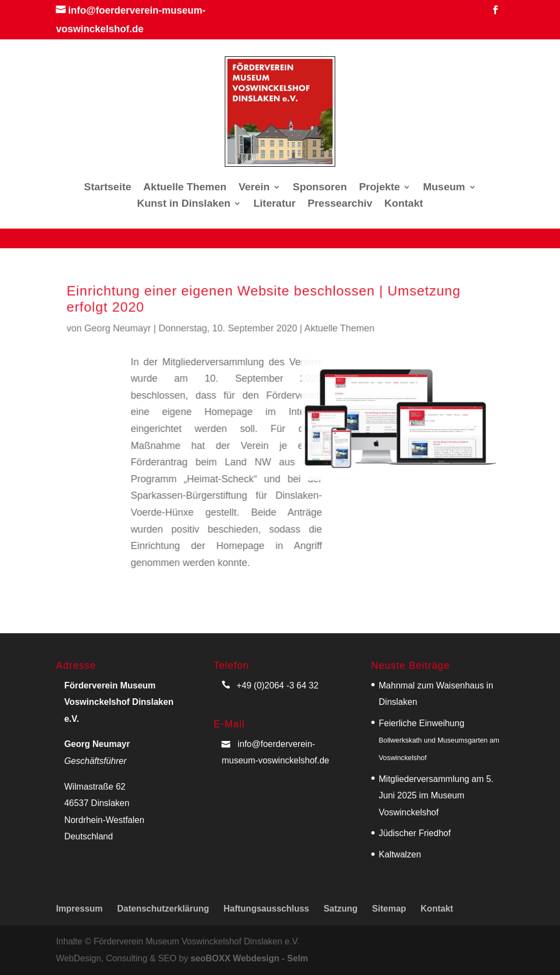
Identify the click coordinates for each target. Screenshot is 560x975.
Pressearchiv (340, 204)
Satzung (341, 909)
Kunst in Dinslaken (183, 204)
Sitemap (389, 909)
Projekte (379, 188)
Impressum (79, 909)
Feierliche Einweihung (439, 740)
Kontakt (404, 204)
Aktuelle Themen (185, 188)
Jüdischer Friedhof (415, 833)
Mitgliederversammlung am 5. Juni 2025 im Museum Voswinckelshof (436, 796)
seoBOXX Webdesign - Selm (249, 958)
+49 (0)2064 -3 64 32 (277, 685)
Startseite (108, 188)
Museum (444, 188)
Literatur (274, 204)
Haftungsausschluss (266, 909)
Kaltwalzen (400, 854)
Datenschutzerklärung (163, 909)
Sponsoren (320, 188)
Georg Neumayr (131, 327)
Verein (254, 188)
